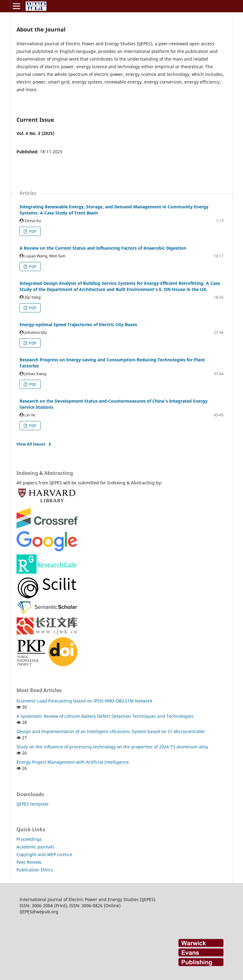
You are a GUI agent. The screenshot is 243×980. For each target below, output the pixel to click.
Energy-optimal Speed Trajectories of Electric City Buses (78, 324)
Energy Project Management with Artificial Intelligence (73, 762)
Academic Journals (35, 847)
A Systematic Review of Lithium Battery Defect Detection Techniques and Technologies (105, 716)
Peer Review (29, 862)
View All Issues (31, 444)
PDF (32, 231)
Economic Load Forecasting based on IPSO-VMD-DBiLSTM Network (84, 701)
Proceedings (29, 839)
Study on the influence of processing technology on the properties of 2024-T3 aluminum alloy (112, 747)
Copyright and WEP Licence (44, 854)
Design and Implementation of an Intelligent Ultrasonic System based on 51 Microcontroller (111, 731)
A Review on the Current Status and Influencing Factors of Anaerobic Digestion (103, 248)
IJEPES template (33, 804)
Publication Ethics (35, 870)
